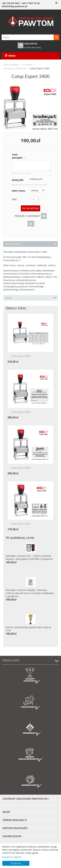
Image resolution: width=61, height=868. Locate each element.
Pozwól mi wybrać (12, 857)
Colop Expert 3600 (21, 468)
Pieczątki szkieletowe (15, 68)
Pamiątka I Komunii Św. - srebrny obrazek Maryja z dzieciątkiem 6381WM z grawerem (29, 557)
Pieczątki (27, 65)
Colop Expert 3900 (21, 356)
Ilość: (15, 199)
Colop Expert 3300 (21, 524)
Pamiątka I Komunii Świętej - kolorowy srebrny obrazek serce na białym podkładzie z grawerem (30, 593)
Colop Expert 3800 (21, 412)
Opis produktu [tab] (31, 244)
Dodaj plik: (18, 180)
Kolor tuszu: (19, 191)
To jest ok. (16, 863)
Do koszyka (30, 208)
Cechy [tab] (31, 298)
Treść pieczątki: (18, 156)
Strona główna (11, 65)
